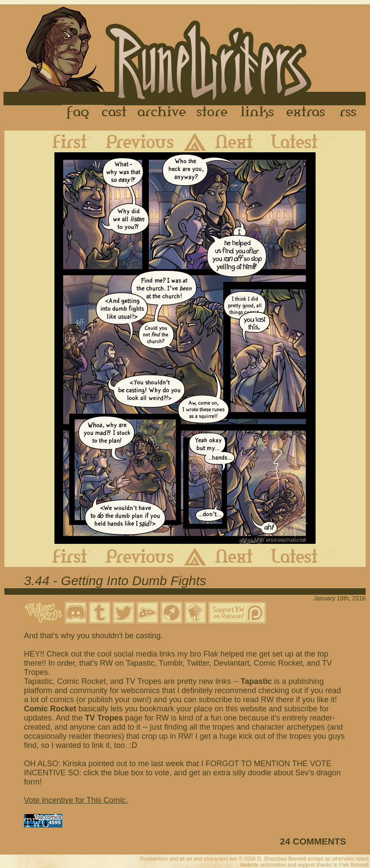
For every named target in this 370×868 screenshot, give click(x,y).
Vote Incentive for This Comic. (76, 800)
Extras (307, 113)
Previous (133, 141)
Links (257, 113)
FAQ (78, 113)
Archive (162, 113)
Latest (302, 141)
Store (212, 113)
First (63, 141)
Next (241, 141)
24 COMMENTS (313, 841)
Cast (115, 113)
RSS (350, 113)
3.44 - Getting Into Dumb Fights (115, 581)
